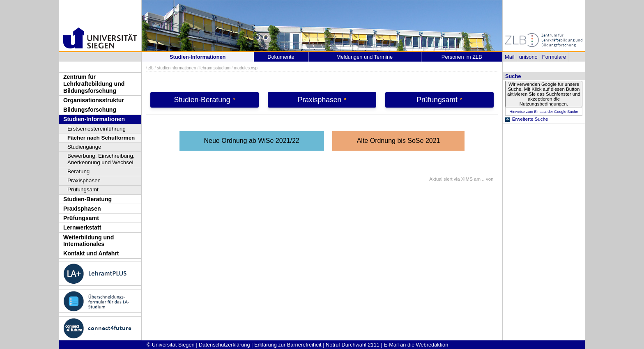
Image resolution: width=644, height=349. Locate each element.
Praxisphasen (84, 180)
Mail (509, 57)
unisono (528, 57)
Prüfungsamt (83, 189)
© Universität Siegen (171, 345)
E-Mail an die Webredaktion (416, 345)
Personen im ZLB (462, 57)
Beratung (78, 171)
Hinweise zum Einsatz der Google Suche (544, 112)
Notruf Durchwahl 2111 (353, 345)
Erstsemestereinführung (97, 129)
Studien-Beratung (87, 199)
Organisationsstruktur (94, 100)
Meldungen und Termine (365, 57)
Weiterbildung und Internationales (89, 241)
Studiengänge (84, 147)
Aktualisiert (441, 179)
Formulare (554, 57)
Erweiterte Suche (530, 119)
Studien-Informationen (94, 119)
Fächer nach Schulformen (101, 138)
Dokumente (281, 57)
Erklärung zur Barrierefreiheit (288, 345)
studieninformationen (176, 68)
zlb (151, 68)
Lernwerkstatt (82, 227)
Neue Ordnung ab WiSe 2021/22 (252, 141)
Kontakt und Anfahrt (91, 253)
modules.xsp (245, 68)
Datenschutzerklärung (224, 345)
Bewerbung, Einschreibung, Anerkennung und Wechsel (101, 159)
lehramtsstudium (215, 68)
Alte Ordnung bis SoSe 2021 (399, 141)
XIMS (467, 179)
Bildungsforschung (90, 110)
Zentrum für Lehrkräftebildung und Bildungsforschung (94, 84)
